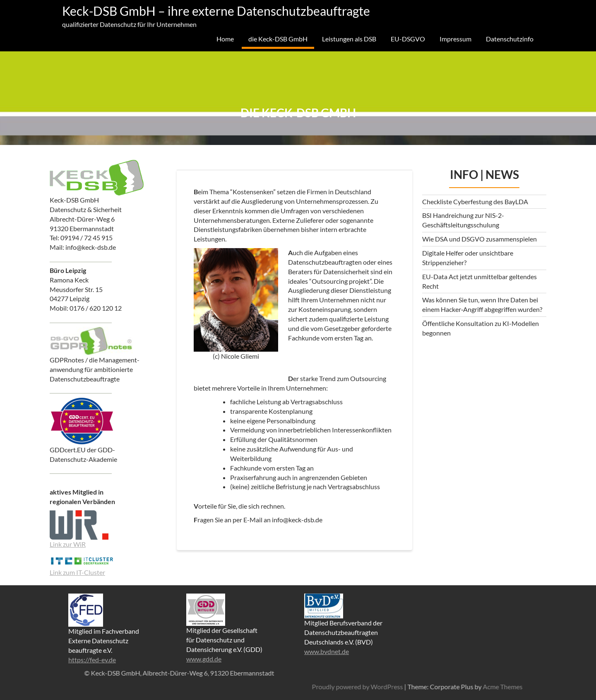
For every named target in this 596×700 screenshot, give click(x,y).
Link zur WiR (68, 544)
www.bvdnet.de (327, 651)
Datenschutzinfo (510, 39)
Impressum (455, 39)
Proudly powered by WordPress (484, 687)
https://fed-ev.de (92, 660)
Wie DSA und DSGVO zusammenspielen (479, 239)
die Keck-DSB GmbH (278, 39)
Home (225, 39)
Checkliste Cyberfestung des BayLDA (475, 202)
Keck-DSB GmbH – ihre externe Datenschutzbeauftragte (216, 11)
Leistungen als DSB (349, 39)
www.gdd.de (204, 659)
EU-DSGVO (408, 39)
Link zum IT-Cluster (77, 572)
